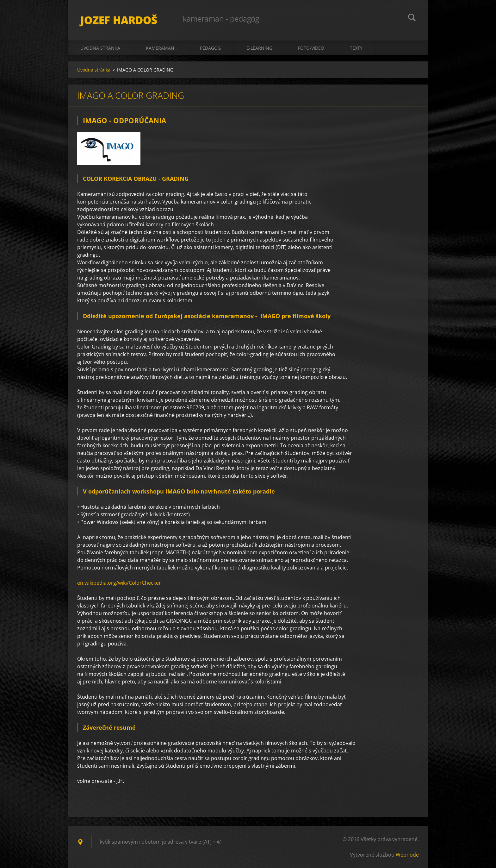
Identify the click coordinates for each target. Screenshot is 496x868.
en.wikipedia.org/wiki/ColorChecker (119, 583)
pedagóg (210, 48)
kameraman (160, 48)
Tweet (136, 795)
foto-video (311, 48)
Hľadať (412, 18)
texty (356, 48)
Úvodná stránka (100, 48)
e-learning (259, 48)
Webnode (407, 855)
